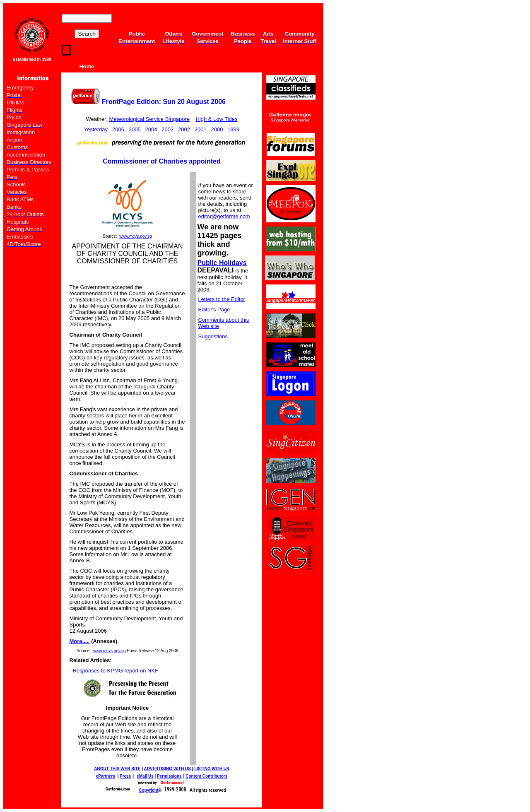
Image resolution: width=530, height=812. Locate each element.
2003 (167, 129)
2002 (184, 129)
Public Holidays (222, 263)
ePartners (106, 776)
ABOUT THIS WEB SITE (117, 769)
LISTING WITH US (212, 769)
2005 (135, 129)
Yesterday (96, 129)
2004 (151, 129)
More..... (80, 641)
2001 (201, 129)
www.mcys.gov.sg (136, 236)
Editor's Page (214, 310)
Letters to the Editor (222, 299)
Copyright (148, 790)
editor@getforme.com (224, 216)
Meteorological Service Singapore (149, 119)
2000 (217, 129)
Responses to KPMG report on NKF (115, 671)
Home (87, 66)
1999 (233, 129)
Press (125, 776)
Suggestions (213, 336)
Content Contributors (206, 776)
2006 (118, 129)
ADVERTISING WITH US (167, 769)
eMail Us (145, 776)
